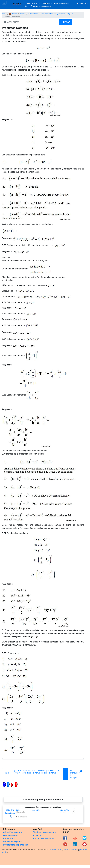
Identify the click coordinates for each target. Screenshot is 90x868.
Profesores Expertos (13, 842)
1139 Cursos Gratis (33, 3)
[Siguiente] (76, 774)
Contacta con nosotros (44, 839)
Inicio (4, 14)
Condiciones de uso (56, 850)
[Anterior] (38, 774)
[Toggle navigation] (4, 3)
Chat (44, 3)
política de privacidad (70, 850)
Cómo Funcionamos (13, 832)
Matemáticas (33, 14)
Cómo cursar (53, 3)
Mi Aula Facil (82, 3)
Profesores (35, 6)
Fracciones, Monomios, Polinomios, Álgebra (57, 14)
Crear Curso (46, 6)
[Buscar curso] (29, 22)
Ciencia (22, 14)
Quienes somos (11, 835)
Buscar (66, 22)
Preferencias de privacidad (16, 845)
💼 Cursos (13, 14)
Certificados (9, 839)
